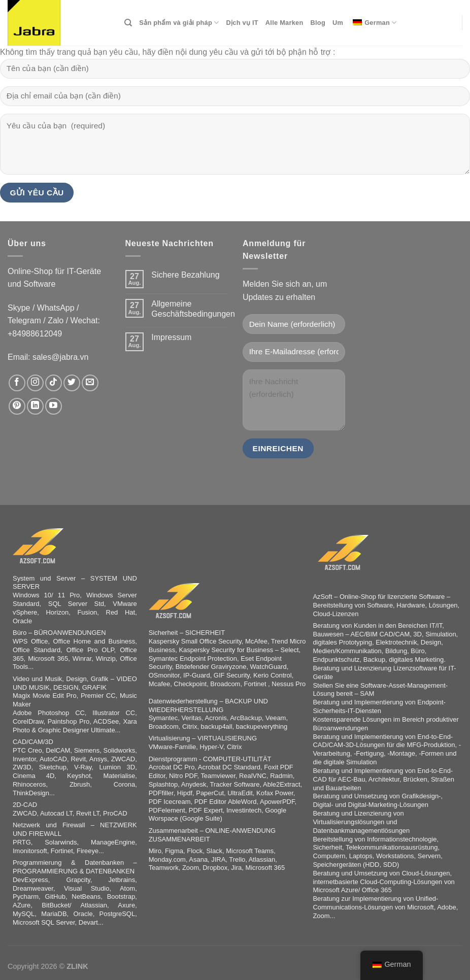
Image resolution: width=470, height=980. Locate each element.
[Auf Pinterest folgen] (17, 406)
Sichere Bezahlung (185, 275)
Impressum (171, 337)
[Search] (128, 23)
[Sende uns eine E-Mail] (90, 383)
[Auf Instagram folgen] (35, 383)
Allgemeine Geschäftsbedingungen (193, 309)
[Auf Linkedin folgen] (35, 406)
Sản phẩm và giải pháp (179, 23)
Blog (318, 23)
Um (338, 23)
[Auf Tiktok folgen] (54, 383)
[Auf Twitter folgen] (72, 383)
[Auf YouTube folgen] (54, 406)
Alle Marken (284, 23)
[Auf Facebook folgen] (17, 383)
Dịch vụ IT (242, 23)
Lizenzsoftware (415, 668)
